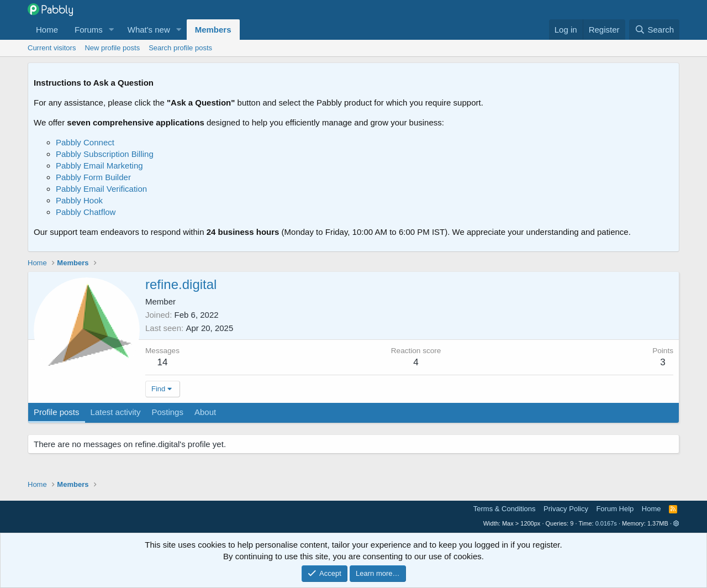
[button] (112, 30)
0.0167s (606, 523)
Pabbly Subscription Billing (105, 154)
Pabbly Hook (79, 200)
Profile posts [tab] (57, 412)
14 (163, 362)
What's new (149, 30)
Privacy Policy (566, 509)
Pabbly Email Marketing (99, 166)
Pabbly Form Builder (93, 177)
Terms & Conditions (505, 509)
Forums (89, 30)
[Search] (654, 30)
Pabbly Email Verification (101, 189)
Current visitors (52, 48)
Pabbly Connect (85, 142)
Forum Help (615, 509)
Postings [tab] (167, 412)
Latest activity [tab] (116, 412)
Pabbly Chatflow (86, 212)
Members (213, 30)
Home (47, 30)
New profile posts (112, 48)
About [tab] (205, 412)
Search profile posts (180, 48)
